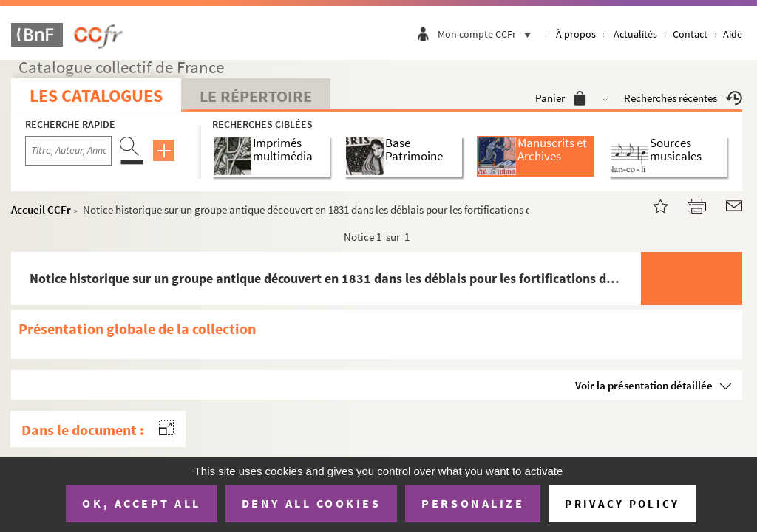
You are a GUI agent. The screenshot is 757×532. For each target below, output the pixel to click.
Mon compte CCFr (488, 34)
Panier (561, 98)
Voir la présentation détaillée (644, 385)
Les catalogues (96, 96)
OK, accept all (141, 503)
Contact (690, 34)
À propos (576, 34)
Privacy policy (622, 504)
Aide (733, 34)
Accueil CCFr (41, 209)
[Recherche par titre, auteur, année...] (68, 151)
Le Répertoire (256, 96)
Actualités (635, 34)
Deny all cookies (311, 503)
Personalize (473, 503)
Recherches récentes (683, 98)
